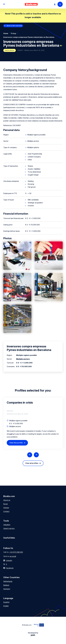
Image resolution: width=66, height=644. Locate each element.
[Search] (60, 4)
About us (7, 500)
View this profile (16, 443)
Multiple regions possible (36, 135)
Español (6, 602)
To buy (13, 33)
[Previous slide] (30, 455)
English (6, 606)
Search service (9, 528)
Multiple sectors (33, 141)
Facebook (10, 568)
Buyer (6, 504)
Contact (6, 511)
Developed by (33, 634)
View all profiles (32, 463)
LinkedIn (9, 560)
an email (13, 556)
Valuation (7, 525)
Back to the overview (14, 26)
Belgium (6, 585)
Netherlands (8, 581)
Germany (7, 589)
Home (6, 33)
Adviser (6, 508)
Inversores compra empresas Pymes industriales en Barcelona (29, 37)
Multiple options (33, 147)
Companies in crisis (20, 402)
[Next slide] (36, 455)
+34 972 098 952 (16, 552)
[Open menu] (4, 4)
